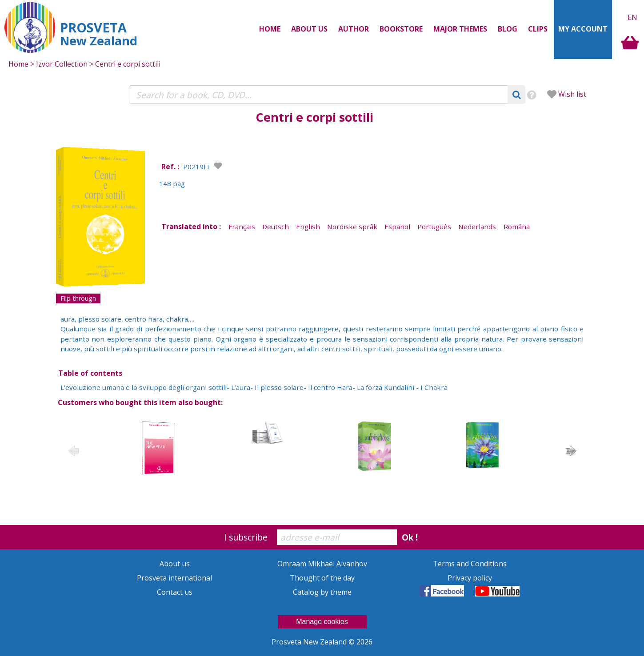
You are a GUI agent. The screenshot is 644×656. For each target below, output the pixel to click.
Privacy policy (470, 578)
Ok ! (410, 537)
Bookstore (401, 29)
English (308, 227)
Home (270, 29)
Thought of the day (322, 578)
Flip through (78, 298)
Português (434, 227)
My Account (583, 29)
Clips (538, 29)
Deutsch (276, 227)
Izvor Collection (62, 64)
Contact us (175, 592)
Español (397, 227)
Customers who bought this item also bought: (140, 402)
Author (354, 29)
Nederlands (477, 227)
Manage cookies (322, 622)
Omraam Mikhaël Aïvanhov (322, 564)
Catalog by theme (322, 592)
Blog (508, 29)
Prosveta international (174, 578)
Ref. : (170, 167)
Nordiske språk (352, 227)
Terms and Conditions (470, 564)
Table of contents (90, 373)
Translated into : (191, 227)
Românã (517, 227)
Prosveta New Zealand (310, 642)
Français (242, 227)
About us (309, 29)
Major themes (460, 29)
